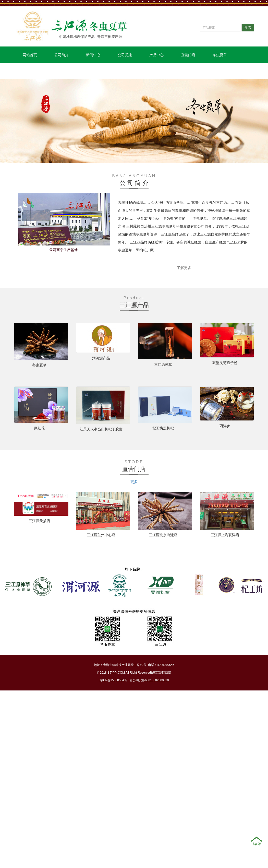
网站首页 (30, 55)
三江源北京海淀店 (163, 535)
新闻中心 (93, 55)
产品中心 (156, 55)
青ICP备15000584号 (113, 680)
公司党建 (125, 55)
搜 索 (248, 28)
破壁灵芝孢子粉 (225, 363)
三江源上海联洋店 (225, 535)
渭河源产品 (101, 358)
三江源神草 (163, 365)
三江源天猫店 (39, 521)
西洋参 (225, 426)
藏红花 (39, 428)
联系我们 (30, 71)
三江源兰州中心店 (101, 535)
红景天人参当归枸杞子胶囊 (101, 429)
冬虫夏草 (220, 55)
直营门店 (188, 55)
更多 (134, 482)
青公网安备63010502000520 (149, 680)
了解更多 (184, 268)
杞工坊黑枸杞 (163, 428)
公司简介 (62, 55)
